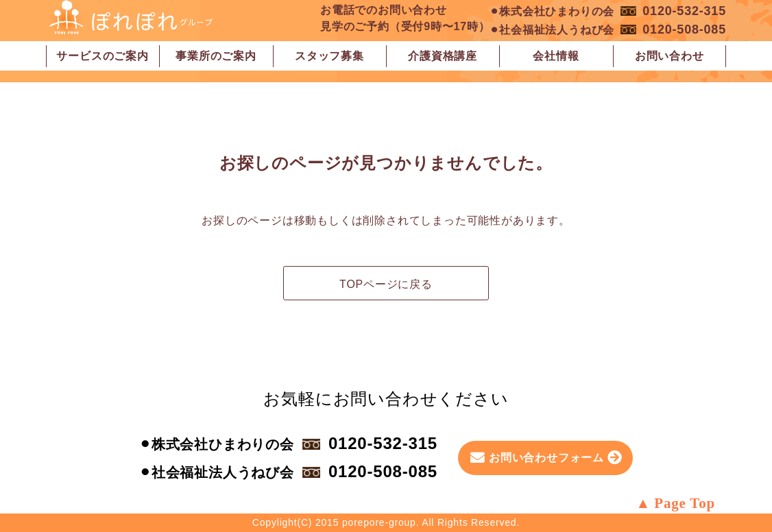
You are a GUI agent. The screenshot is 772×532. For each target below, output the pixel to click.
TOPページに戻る (386, 284)
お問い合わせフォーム (546, 458)
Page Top (685, 503)
